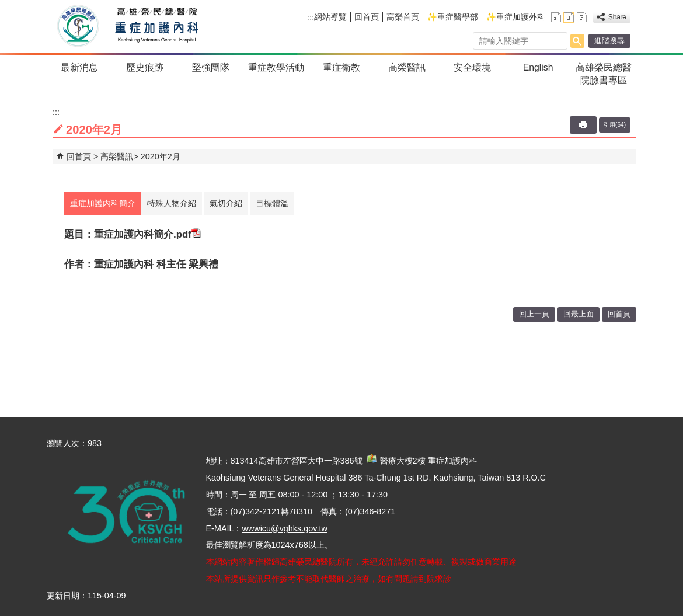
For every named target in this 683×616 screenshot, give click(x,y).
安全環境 (472, 67)
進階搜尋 (609, 41)
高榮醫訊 (407, 67)
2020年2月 (161, 156)
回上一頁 (534, 314)
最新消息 (79, 67)
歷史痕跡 (145, 67)
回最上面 (579, 314)
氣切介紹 (226, 203)
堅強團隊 (211, 67)
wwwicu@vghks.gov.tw (284, 528)
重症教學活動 (276, 67)
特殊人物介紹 (172, 203)
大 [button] (582, 17)
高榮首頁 (403, 17)
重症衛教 (341, 67)
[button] (577, 41)
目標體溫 (272, 203)
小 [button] (556, 17)
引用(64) (615, 125)
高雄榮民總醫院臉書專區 (604, 74)
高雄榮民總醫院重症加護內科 (154, 26)
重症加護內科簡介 (103, 203)
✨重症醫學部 (452, 17)
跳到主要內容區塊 (6, 6)
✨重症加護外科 (515, 17)
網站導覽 (330, 17)
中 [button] (569, 17)
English (538, 67)
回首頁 (367, 17)
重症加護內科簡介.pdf (147, 234)
